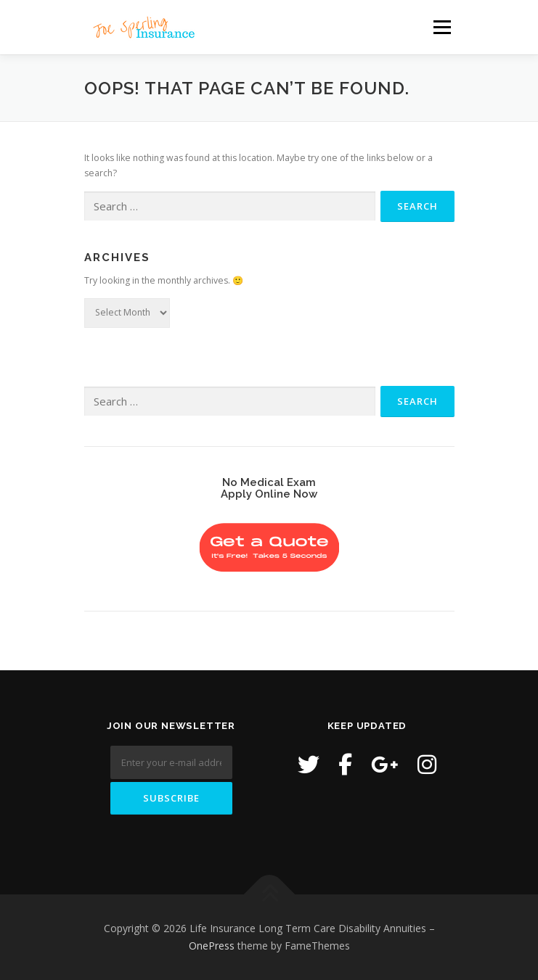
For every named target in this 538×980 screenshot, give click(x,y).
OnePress (212, 946)
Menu (441, 27)
